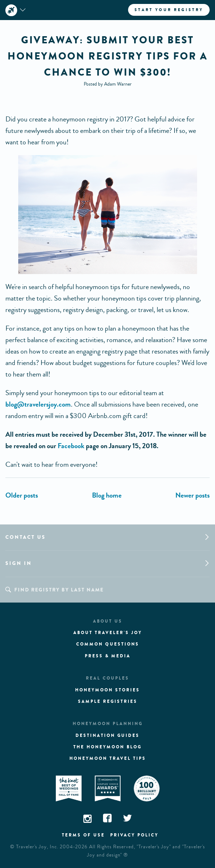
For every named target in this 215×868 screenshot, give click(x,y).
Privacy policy (134, 835)
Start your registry (169, 10)
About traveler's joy (108, 633)
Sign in (19, 563)
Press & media (108, 656)
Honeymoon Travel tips (108, 758)
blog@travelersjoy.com (38, 404)
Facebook (71, 446)
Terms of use (83, 835)
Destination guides (107, 735)
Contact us (26, 537)
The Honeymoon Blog (107, 747)
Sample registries (108, 701)
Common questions (108, 644)
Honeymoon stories (107, 690)
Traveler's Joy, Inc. (37, 847)
